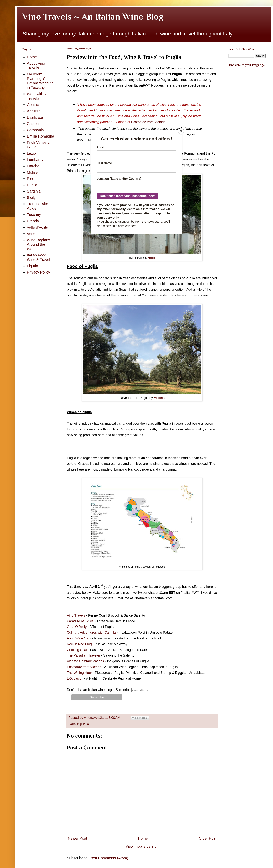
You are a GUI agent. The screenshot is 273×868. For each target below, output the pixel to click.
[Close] (181, 131)
